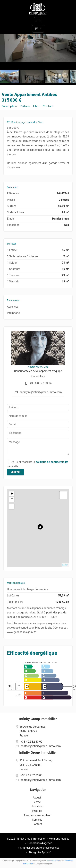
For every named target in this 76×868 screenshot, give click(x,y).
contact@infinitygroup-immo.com (41, 746)
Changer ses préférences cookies (40, 848)
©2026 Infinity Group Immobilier (26, 839)
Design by (40, 852)
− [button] (12, 499)
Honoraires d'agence (40, 843)
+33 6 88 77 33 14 (41, 383)
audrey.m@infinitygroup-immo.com (41, 392)
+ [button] (12, 494)
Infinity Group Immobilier (38, 719)
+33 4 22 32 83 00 (31, 742)
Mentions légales (59, 839)
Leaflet (65, 565)
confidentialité (53, 861)
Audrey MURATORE (38, 367)
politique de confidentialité (52, 462)
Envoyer (15, 472)
